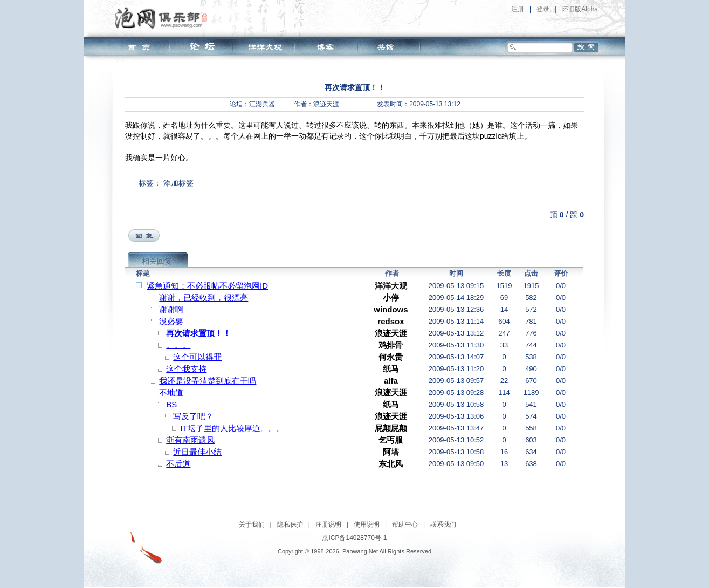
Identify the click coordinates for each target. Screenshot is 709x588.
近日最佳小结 (197, 452)
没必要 (171, 321)
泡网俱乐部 (164, 18)
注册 (518, 9)
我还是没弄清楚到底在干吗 (208, 381)
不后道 (178, 464)
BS (171, 404)
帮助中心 (405, 524)
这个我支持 (186, 369)
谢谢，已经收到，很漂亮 (204, 298)
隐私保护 (290, 524)
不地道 (171, 392)
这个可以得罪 (197, 357)
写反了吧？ (193, 416)
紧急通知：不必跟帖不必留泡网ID (207, 286)
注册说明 (328, 524)
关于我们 (252, 524)
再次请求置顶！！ (198, 333)
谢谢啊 (171, 309)
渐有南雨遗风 (190, 440)
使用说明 (367, 524)
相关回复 (157, 261)
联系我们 (443, 524)
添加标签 (178, 183)
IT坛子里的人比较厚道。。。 (232, 428)
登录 (543, 9)
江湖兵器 (262, 104)
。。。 (178, 345)
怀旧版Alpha (580, 9)
